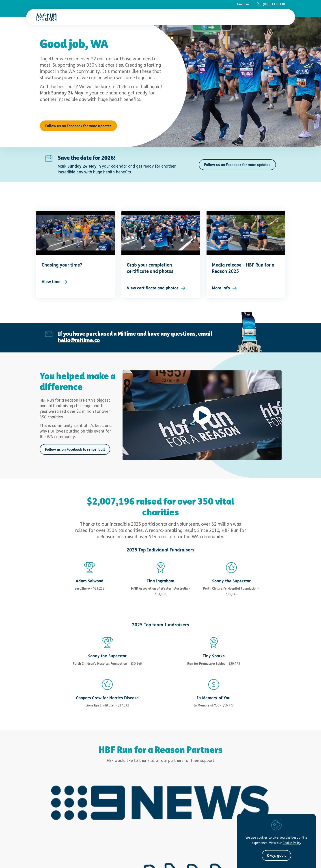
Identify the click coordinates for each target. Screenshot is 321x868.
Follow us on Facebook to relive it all (75, 449)
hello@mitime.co (79, 340)
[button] (276, 855)
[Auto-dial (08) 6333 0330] (269, 4)
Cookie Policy (292, 843)
